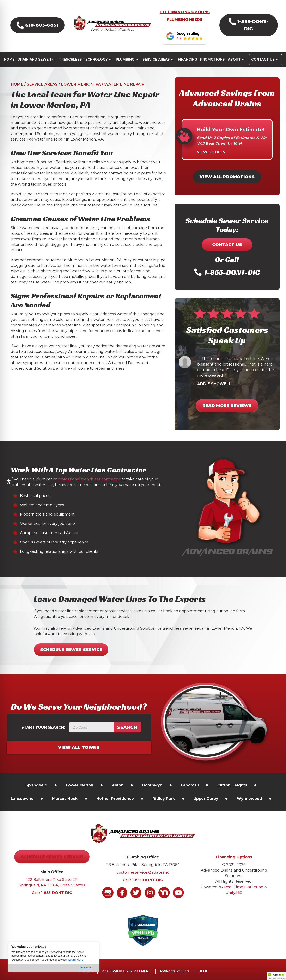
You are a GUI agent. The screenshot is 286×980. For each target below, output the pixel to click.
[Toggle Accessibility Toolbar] (9, 481)
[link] (36, 785)
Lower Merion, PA (81, 84)
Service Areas (42, 84)
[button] (37, 25)
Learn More (76, 960)
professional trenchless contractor (89, 479)
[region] (54, 957)
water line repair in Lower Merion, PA (69, 139)
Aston (118, 785)
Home (17, 84)
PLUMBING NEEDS (185, 20)
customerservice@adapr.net (143, 872)
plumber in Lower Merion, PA (95, 260)
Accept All (86, 968)
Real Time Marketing (244, 887)
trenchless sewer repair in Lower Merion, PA (203, 628)
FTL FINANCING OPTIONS (185, 12)
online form (234, 611)
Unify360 (234, 893)
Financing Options (234, 857)
